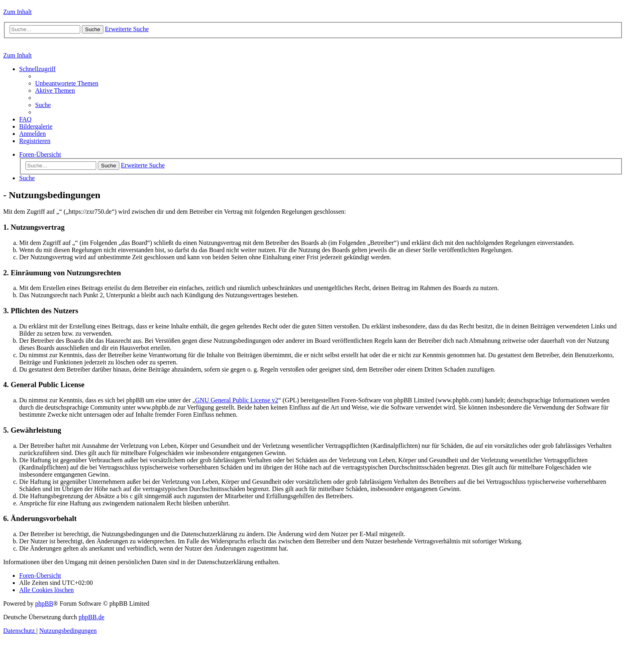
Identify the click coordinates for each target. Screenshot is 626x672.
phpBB (44, 603)
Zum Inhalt (18, 12)
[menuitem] (67, 83)
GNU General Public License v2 (237, 400)
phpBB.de (91, 617)
